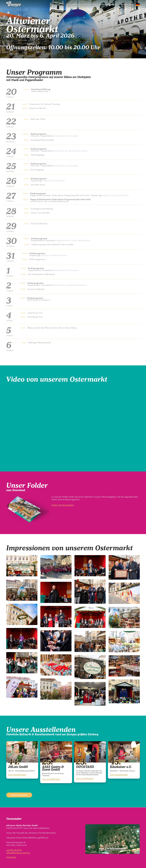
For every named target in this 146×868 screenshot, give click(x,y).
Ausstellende (74, 5)
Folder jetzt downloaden (63, 505)
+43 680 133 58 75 (14, 850)
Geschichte (100, 5)
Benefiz (113, 5)
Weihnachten (127, 5)
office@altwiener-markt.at (18, 853)
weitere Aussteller (19, 795)
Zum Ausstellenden (17, 775)
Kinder (87, 5)
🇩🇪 (138, 5)
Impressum (11, 857)
